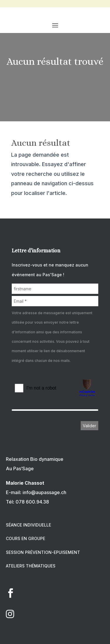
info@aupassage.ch (44, 492)
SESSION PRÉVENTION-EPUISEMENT (43, 552)
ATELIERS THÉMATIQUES (31, 566)
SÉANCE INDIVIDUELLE (28, 525)
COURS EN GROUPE (26, 538)
